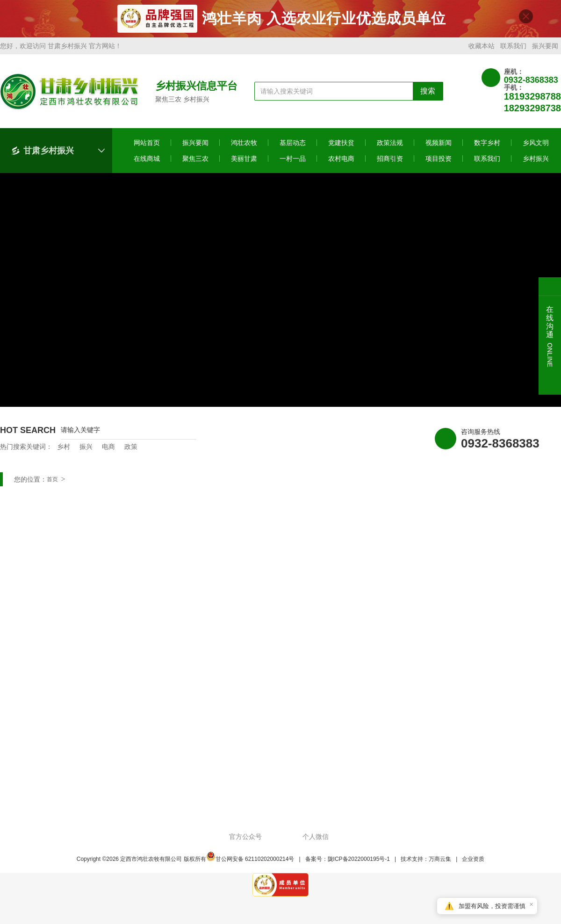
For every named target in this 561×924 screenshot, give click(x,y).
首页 (52, 484)
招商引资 (390, 163)
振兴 (86, 451)
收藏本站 (482, 50)
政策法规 (390, 147)
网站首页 (147, 147)
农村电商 (341, 163)
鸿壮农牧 (244, 147)
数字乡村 (487, 147)
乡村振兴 (536, 163)
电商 (108, 451)
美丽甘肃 (244, 163)
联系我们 (513, 50)
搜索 (428, 95)
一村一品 (293, 163)
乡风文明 (536, 147)
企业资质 (473, 863)
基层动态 (293, 147)
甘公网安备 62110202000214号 (250, 863)
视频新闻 (439, 147)
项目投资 (439, 163)
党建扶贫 (341, 147)
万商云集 (440, 863)
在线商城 (147, 163)
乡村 (64, 451)
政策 (131, 451)
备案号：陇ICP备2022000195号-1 (348, 863)
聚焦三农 (195, 163)
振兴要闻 (545, 50)
